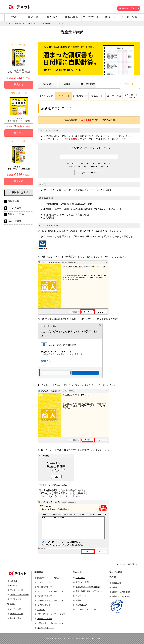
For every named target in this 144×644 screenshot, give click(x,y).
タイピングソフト (45, 605)
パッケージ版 (16, 609)
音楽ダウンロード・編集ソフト (50, 591)
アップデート (91, 17)
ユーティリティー (45, 619)
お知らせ (116, 587)
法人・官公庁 (15, 221)
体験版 (67, 84)
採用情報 (14, 585)
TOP (14, 17)
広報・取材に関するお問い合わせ (90, 591)
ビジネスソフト (31, 23)
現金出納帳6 (45, 23)
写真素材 (41, 610)
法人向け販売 (16, 618)
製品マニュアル (16, 214)
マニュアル (97, 96)
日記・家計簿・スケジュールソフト (52, 614)
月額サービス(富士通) (121, 592)
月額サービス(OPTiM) (121, 596)
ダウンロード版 (17, 614)
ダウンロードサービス (131, 96)
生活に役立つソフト (46, 596)
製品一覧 (33, 17)
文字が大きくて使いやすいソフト (51, 623)
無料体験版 (13, 201)
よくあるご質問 (82, 582)
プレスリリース (17, 590)
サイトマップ (16, 599)
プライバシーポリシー (19, 595)
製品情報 (18, 23)
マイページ (80, 578)
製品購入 (53, 17)
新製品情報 (72, 17)
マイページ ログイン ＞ (129, 8)
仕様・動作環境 (87, 84)
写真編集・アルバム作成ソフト (50, 601)
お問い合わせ (80, 96)
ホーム (8, 23)
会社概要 (14, 581)
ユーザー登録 (129, 17)
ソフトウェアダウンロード (87, 609)
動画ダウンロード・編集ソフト (50, 578)
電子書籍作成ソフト (46, 587)
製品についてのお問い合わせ (88, 587)
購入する (19, 84)
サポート (110, 17)
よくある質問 (46, 96)
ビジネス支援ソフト (46, 628)
